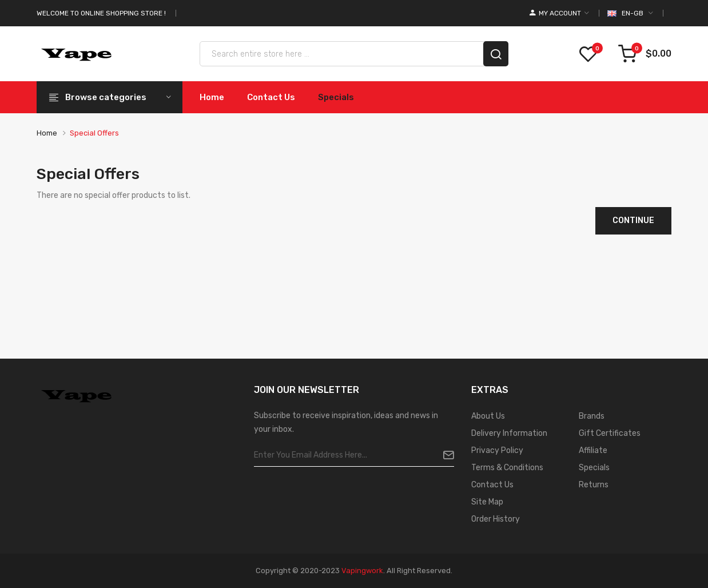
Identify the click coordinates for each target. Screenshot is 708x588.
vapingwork (362, 571)
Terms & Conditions (507, 468)
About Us (488, 416)
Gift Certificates (610, 433)
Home (47, 133)
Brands (592, 416)
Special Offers (94, 133)
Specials (594, 468)
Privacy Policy (497, 450)
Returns (594, 485)
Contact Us (492, 485)
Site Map (487, 502)
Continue (633, 220)
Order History (496, 519)
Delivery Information (509, 433)
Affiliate (593, 450)
